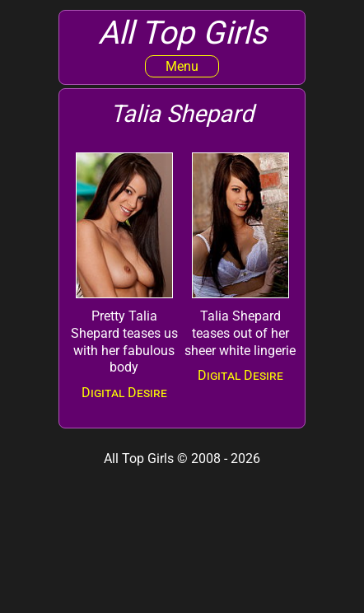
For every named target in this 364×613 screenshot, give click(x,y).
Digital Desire (124, 393)
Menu (182, 66)
